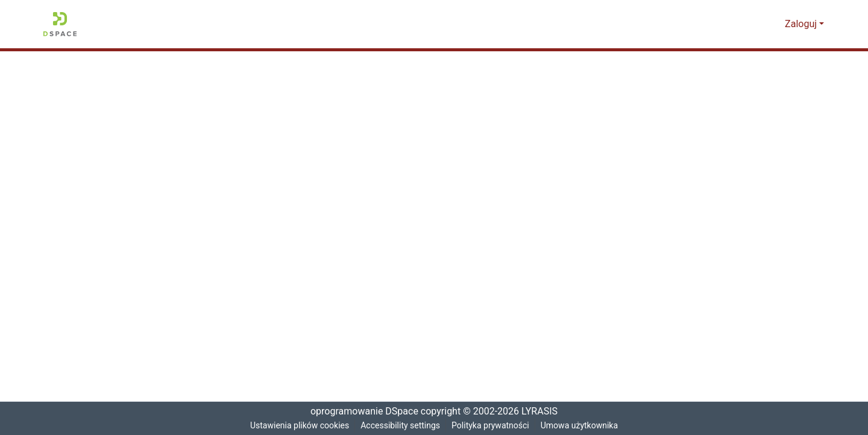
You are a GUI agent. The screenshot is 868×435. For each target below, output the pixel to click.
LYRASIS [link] (542, 411)
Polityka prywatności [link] (492, 426)
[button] (60, 24)
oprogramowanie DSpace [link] (360, 411)
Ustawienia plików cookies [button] (297, 426)
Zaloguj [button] (803, 24)
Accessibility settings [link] (400, 426)
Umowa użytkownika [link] (583, 426)
